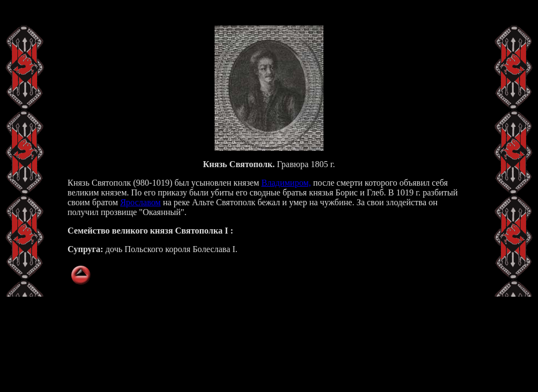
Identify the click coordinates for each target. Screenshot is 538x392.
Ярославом (141, 202)
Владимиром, (286, 183)
